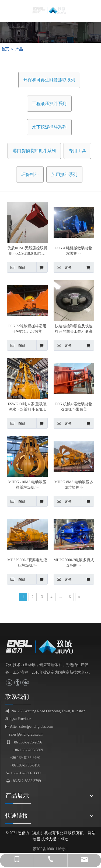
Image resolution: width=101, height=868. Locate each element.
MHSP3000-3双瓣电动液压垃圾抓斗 (27, 563)
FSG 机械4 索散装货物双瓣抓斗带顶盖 (74, 407)
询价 (16, 267)
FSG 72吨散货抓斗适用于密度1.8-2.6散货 (27, 329)
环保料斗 (30, 174)
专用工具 (77, 151)
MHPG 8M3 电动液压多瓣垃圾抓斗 (74, 485)
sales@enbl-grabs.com (26, 734)
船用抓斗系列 (64, 174)
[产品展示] (50, 32)
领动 (65, 839)
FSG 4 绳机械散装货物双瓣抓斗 (74, 251)
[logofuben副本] (42, 646)
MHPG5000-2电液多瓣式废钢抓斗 (74, 563)
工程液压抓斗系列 (49, 104)
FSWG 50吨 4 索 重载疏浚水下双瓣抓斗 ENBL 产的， (27, 407)
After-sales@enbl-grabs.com (29, 727)
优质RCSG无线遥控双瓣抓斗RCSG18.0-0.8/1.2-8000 (27, 251)
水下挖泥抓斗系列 (49, 127)
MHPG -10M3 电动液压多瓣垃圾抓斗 (27, 485)
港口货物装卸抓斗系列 (34, 151)
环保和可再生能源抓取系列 (49, 80)
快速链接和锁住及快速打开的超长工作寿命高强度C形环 (74, 329)
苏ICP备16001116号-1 (50, 849)
